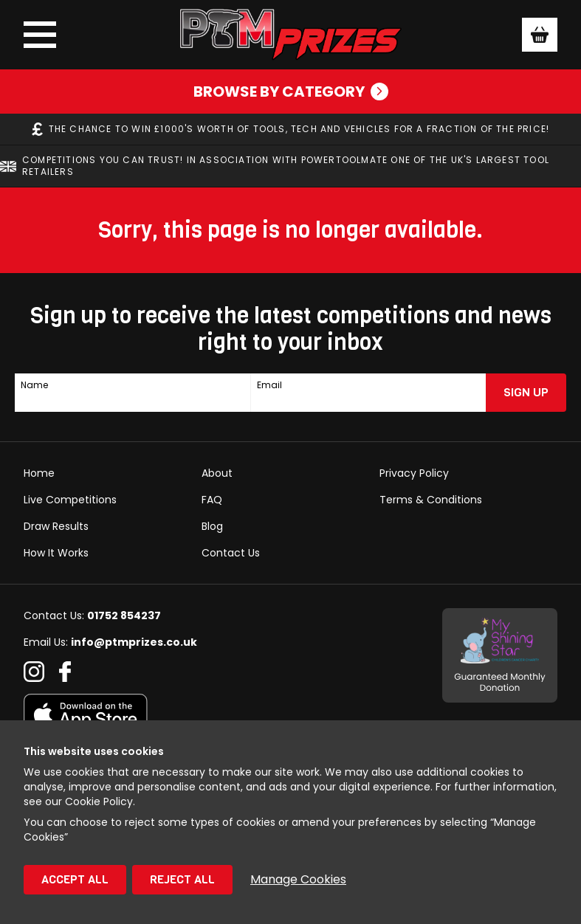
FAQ (212, 500)
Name (34, 385)
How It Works (56, 553)
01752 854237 (124, 616)
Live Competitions (70, 500)
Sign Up (526, 392)
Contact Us (231, 553)
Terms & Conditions (431, 500)
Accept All (75, 879)
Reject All (182, 879)
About (217, 473)
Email (269, 385)
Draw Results (56, 526)
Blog (212, 526)
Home (39, 473)
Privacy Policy (414, 473)
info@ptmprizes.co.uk (134, 642)
